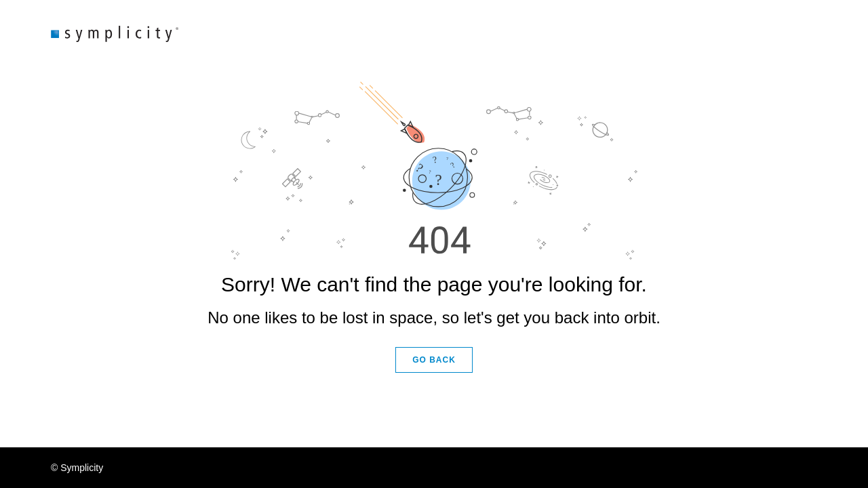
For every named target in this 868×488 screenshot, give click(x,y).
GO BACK (434, 360)
